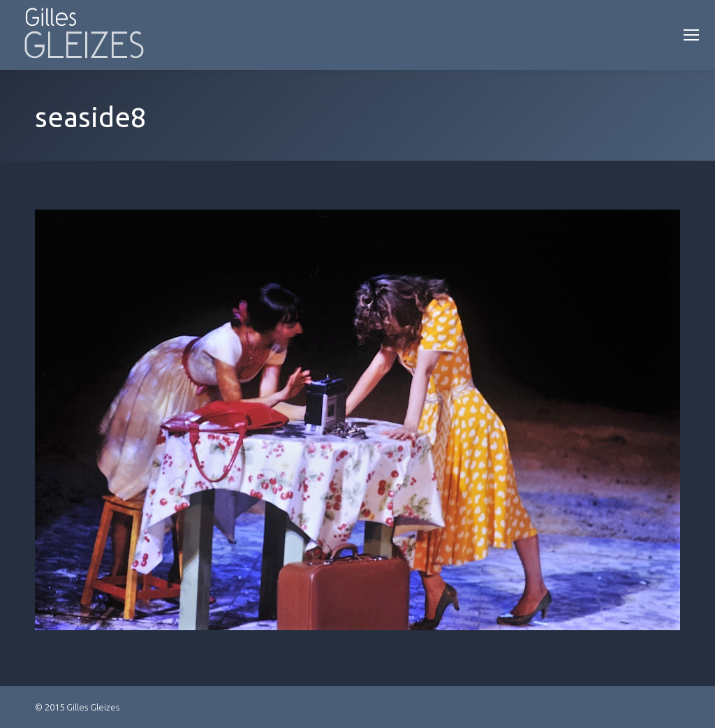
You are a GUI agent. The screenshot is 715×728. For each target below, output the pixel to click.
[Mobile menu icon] (691, 35)
